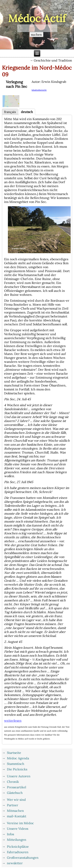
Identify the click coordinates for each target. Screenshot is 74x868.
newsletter (15, 863)
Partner (13, 805)
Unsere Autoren (19, 776)
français (10, 112)
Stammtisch (16, 764)
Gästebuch (15, 793)
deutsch (27, 112)
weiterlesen (13, 721)
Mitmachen (15, 811)
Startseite (14, 753)
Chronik (13, 782)
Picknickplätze (18, 847)
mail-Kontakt (17, 816)
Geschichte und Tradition (53, 60)
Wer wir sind (16, 800)
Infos (10, 834)
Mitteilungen (17, 840)
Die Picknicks (17, 769)
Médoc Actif (37, 18)
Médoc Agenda (18, 758)
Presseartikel (16, 787)
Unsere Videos (18, 829)
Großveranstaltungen (23, 858)
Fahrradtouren (18, 852)
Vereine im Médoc (20, 823)
